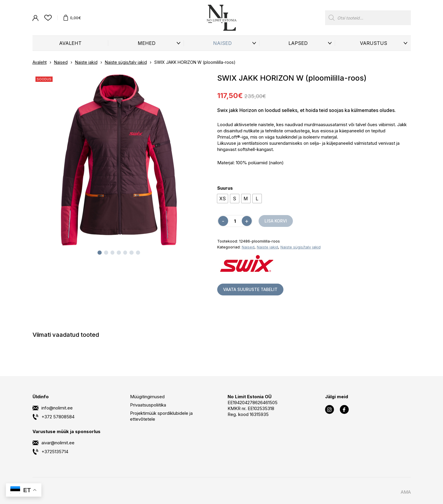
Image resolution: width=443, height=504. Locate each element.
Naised (222, 43)
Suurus (225, 188)
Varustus (374, 43)
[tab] (100, 253)
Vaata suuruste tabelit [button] (250, 289)
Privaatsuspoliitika (148, 405)
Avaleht (70, 43)
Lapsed (298, 43)
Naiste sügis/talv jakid (126, 62)
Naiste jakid (86, 62)
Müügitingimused (147, 397)
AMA (406, 492)
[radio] (223, 199)
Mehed (147, 43)
